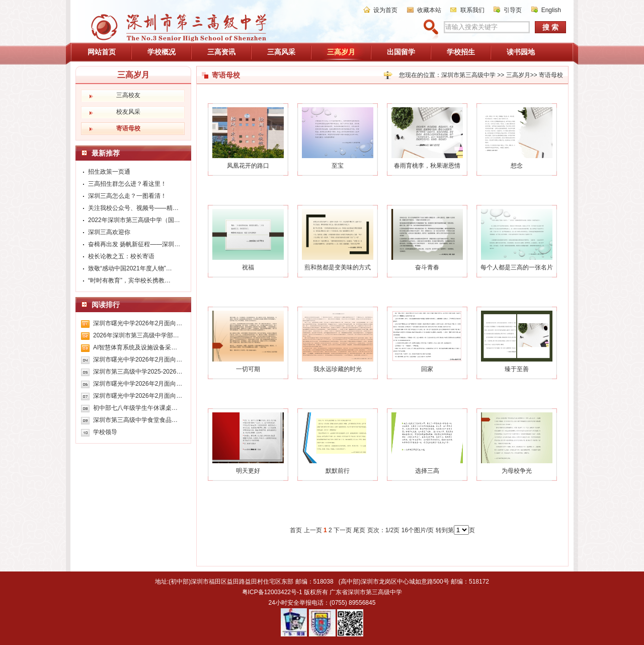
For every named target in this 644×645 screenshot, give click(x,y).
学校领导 (105, 432)
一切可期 (248, 369)
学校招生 (461, 52)
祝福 (248, 267)
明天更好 (248, 471)
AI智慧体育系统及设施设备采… (135, 347)
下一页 (343, 530)
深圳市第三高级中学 (468, 75)
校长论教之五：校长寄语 (121, 256)
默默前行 (338, 471)
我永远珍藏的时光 (338, 369)
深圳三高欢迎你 (109, 232)
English (551, 10)
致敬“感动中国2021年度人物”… (130, 268)
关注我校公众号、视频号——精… (133, 208)
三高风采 (281, 52)
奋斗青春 (427, 267)
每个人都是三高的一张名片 (517, 267)
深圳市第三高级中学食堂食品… (135, 420)
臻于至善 (517, 369)
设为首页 (385, 10)
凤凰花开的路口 (248, 166)
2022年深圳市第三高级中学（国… (134, 220)
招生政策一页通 (109, 172)
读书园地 (521, 52)
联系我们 (472, 10)
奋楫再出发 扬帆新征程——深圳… (134, 244)
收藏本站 (429, 10)
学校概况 (162, 52)
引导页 (513, 10)
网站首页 (102, 52)
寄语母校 (551, 75)
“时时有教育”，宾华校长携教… (129, 280)
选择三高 (427, 471)
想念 (517, 166)
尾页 (359, 530)
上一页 (313, 530)
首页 (296, 530)
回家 (427, 369)
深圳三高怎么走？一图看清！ (127, 196)
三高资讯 (221, 52)
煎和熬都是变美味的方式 (338, 267)
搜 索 (550, 27)
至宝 (338, 166)
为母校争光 (517, 471)
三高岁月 (341, 52)
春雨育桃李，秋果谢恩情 (427, 166)
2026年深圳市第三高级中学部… (136, 335)
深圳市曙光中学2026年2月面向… (138, 323)
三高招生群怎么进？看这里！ (127, 184)
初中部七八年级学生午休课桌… (135, 408)
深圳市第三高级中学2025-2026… (138, 372)
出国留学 (401, 52)
